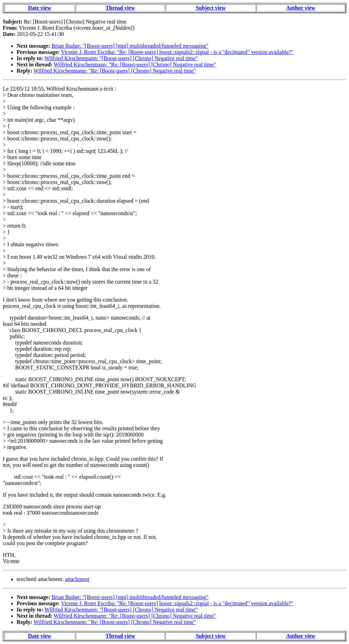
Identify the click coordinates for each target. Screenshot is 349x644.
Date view (40, 8)
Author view (301, 8)
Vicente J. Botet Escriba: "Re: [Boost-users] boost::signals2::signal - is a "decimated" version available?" (177, 52)
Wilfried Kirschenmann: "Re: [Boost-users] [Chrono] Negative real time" (135, 65)
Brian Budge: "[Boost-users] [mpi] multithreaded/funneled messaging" (130, 46)
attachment (77, 579)
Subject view (211, 8)
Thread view (120, 8)
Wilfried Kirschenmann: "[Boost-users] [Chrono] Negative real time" (121, 58)
